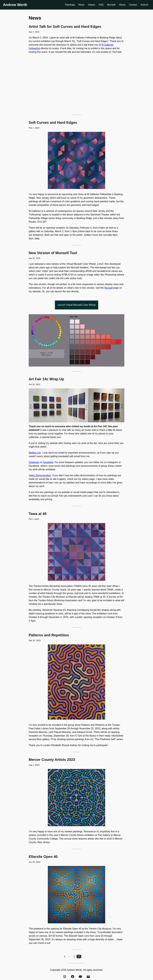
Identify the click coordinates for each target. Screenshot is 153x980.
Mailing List (35, 453)
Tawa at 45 (38, 514)
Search (144, 5)
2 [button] (79, 956)
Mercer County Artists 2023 (52, 760)
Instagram (34, 462)
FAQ (101, 5)
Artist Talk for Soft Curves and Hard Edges (65, 27)
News (81, 5)
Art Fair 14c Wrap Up (46, 379)
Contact (133, 5)
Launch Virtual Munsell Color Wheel (76, 305)
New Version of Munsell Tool (53, 253)
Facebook (48, 462)
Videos (92, 5)
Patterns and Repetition (49, 635)
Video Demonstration (40, 475)
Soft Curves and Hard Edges (53, 122)
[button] (65, 957)
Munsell (111, 5)
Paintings (70, 5)
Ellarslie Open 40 (43, 857)
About (122, 5)
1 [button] (74, 956)
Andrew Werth (15, 5)
